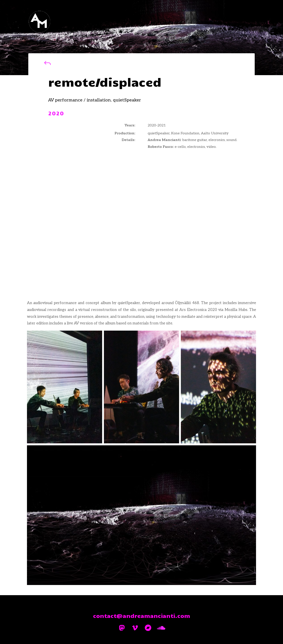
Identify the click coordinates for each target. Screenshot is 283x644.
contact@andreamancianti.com (142, 616)
